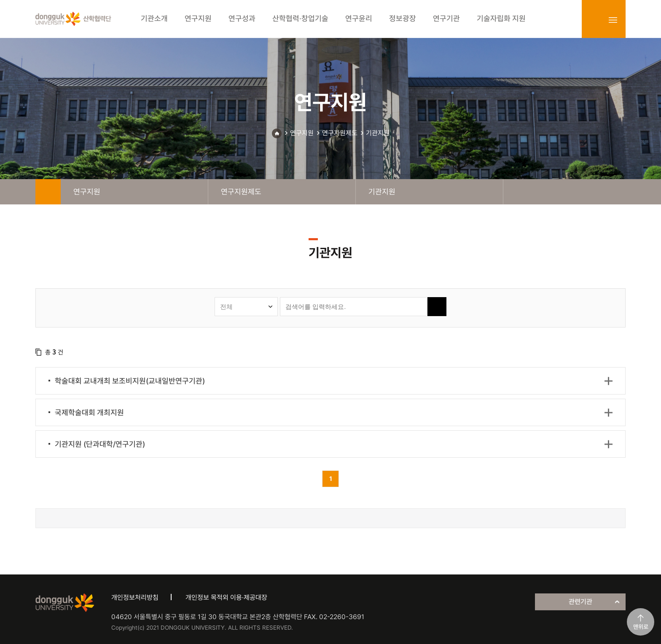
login (594, 20)
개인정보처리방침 (135, 597)
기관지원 (378, 133)
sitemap (613, 20)
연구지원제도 (340, 133)
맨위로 (641, 627)
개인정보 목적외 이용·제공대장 (226, 597)
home (48, 192)
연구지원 (302, 133)
